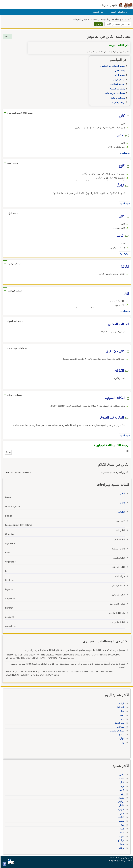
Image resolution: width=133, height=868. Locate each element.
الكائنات (121, 512)
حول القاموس (98, 12)
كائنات (122, 503)
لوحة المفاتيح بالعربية (118, 12)
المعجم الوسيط (118, 80)
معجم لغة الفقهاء (117, 89)
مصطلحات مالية (117, 98)
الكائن (122, 494)
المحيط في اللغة (117, 84)
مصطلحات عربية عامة (115, 93)
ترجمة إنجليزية (118, 102)
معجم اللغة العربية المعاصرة (112, 66)
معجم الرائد (119, 75)
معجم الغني (119, 71)
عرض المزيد (124, 153)
